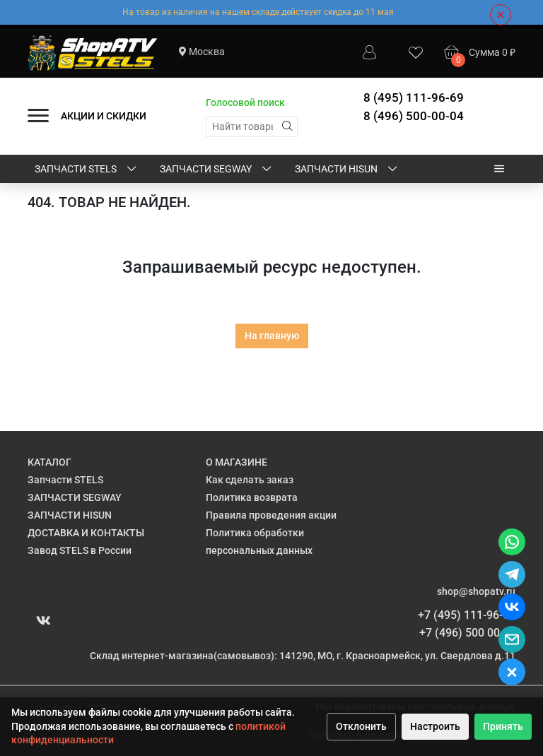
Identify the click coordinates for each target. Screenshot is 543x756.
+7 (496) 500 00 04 (467, 633)
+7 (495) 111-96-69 (467, 615)
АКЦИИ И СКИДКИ (104, 116)
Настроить (435, 726)
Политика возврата (252, 497)
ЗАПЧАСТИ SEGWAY (217, 170)
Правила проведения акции (271, 515)
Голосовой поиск (245, 102)
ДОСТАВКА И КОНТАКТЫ (86, 533)
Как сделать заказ (250, 480)
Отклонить (361, 726)
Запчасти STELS (87, 170)
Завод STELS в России (80, 550)
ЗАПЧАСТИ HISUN (347, 170)
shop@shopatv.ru (476, 591)
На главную (272, 336)
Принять (503, 726)
